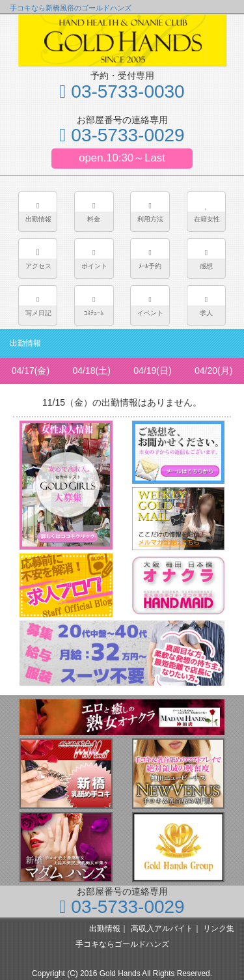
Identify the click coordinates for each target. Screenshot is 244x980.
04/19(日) (152, 371)
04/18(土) (91, 371)
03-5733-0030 (122, 91)
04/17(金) (31, 371)
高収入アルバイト (162, 929)
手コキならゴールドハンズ (122, 944)
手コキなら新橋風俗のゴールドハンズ (71, 8)
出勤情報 (105, 929)
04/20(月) (213, 371)
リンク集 (219, 929)
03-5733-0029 (122, 135)
